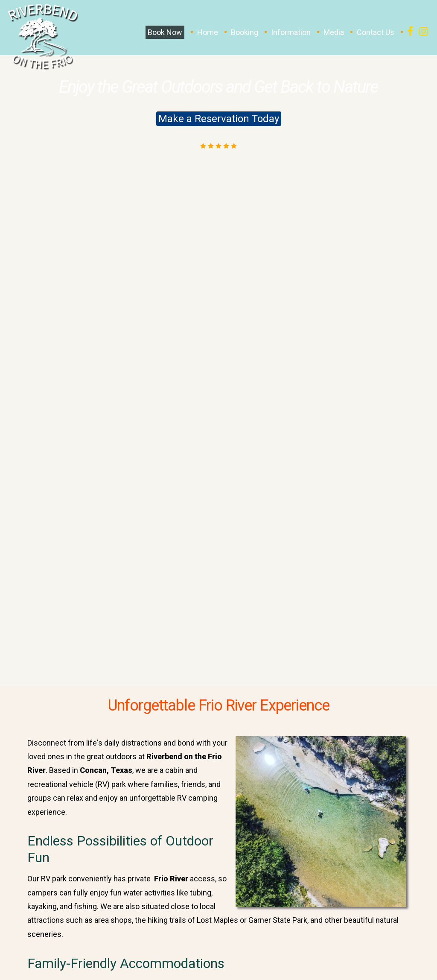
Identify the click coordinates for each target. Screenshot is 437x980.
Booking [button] (245, 32)
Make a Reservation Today (219, 119)
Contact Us (376, 32)
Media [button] (334, 32)
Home (208, 32)
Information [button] (291, 32)
